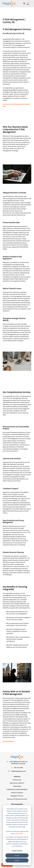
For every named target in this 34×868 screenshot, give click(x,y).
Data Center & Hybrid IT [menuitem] (17, 783)
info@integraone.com (18, 771)
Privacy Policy (19, 833)
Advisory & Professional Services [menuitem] (17, 799)
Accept (17, 855)
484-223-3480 (18, 768)
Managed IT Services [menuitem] (17, 796)
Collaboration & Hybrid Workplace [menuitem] (17, 789)
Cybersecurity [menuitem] (17, 780)
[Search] (24, 4)
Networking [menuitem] (17, 786)
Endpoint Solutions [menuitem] (17, 793)
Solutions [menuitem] (17, 777)
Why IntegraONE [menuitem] (17, 804)
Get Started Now (8, 741)
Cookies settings (17, 851)
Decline (17, 860)
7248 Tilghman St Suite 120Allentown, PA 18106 (18, 763)
